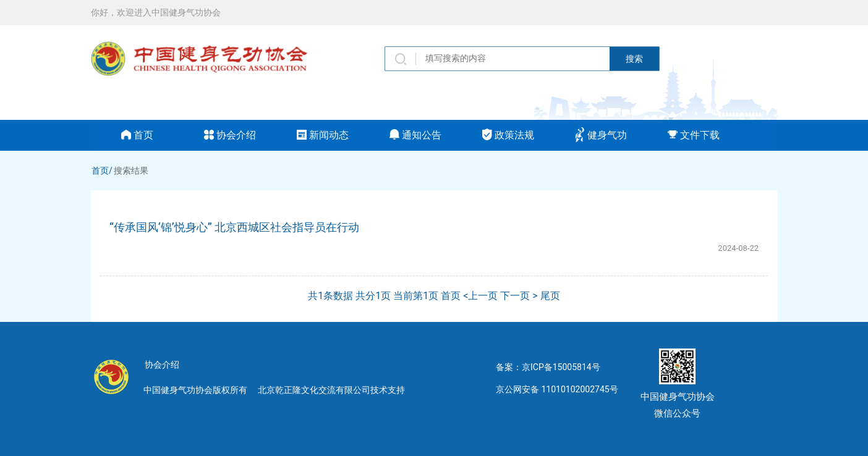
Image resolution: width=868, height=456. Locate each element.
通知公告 (415, 135)
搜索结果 (131, 171)
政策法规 (508, 135)
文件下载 (694, 135)
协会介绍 (230, 135)
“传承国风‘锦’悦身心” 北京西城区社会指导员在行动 (234, 227)
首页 (137, 135)
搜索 (634, 59)
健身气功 (601, 135)
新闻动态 (323, 135)
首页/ (102, 171)
